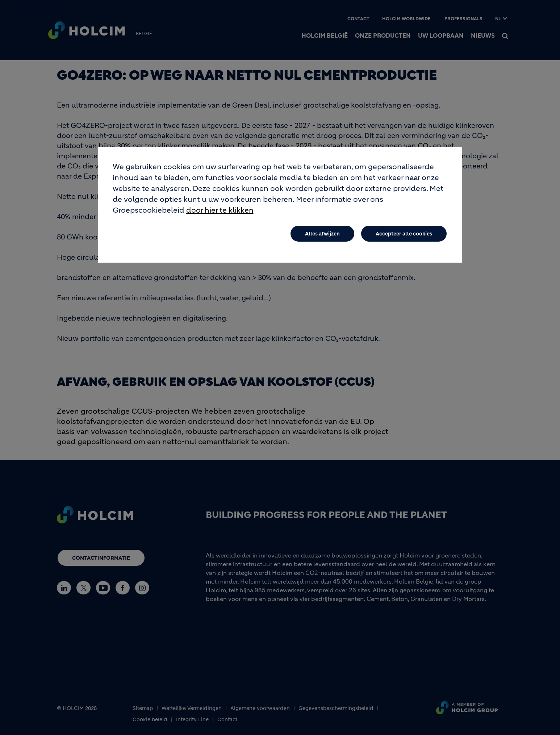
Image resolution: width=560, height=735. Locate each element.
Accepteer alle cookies (404, 234)
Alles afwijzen (322, 234)
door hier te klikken (220, 211)
